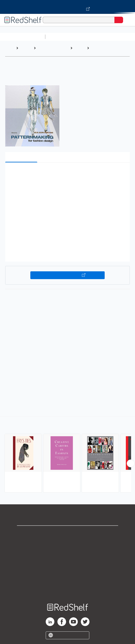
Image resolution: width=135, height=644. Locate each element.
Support (68, 542)
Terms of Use (67, 561)
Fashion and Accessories (101, 50)
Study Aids (59, 37)
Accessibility (68, 580)
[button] (67, 172)
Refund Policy (68, 571)
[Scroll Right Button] (131, 463)
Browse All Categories (23, 37)
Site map (68, 590)
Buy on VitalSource (68, 275)
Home (10, 48)
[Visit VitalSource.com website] (67, 7)
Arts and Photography (47, 50)
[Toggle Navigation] (127, 20)
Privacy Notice (67, 552)
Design (80, 48)
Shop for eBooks (68, 533)
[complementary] (67, 455)
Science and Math (85, 37)
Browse (26, 48)
